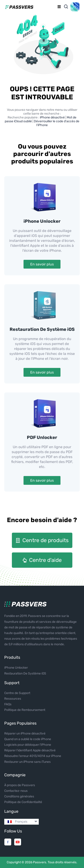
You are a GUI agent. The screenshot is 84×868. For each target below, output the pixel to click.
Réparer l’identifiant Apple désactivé (30, 750)
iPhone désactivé (53, 117)
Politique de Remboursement (25, 710)
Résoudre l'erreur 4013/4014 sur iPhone (33, 756)
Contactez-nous (16, 791)
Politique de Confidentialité (23, 802)
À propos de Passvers (20, 785)
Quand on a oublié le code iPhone (28, 739)
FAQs (8, 704)
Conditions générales (19, 796)
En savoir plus (42, 264)
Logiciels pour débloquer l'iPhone (28, 745)
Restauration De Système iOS (42, 329)
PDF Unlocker (42, 437)
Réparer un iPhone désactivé (25, 733)
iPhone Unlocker (42, 221)
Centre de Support (17, 693)
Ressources (13, 699)
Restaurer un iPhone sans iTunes (27, 762)
